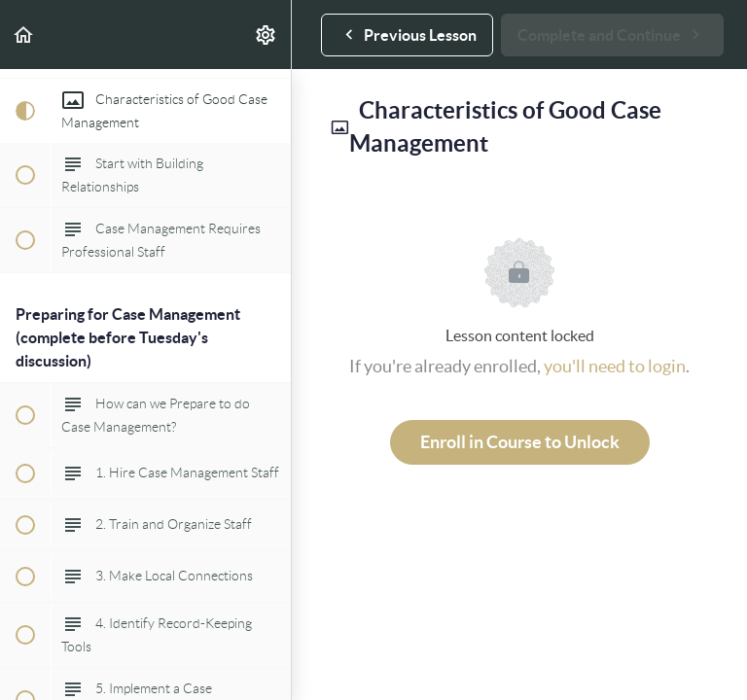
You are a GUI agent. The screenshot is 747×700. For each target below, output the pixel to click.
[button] (24, 35)
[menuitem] (267, 35)
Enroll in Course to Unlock (520, 442)
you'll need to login (615, 366)
